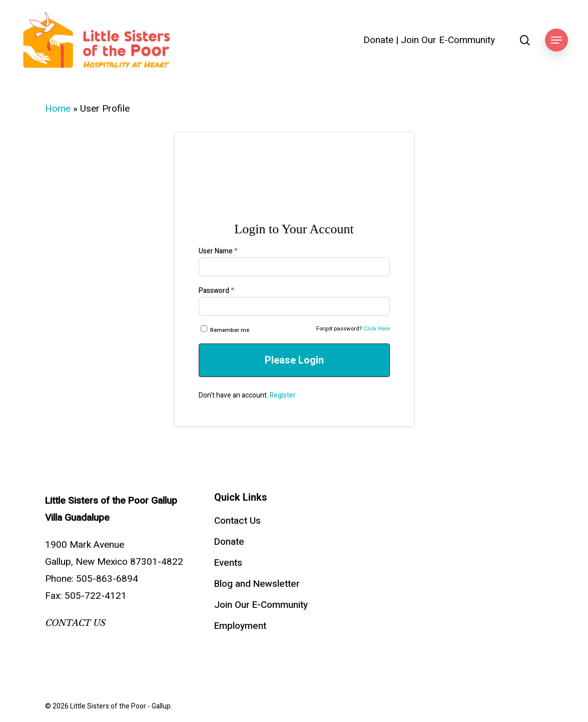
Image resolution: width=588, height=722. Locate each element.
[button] (556, 40)
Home (58, 109)
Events (228, 563)
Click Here (377, 329)
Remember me (226, 330)
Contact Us (237, 521)
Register (283, 395)
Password (216, 291)
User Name (218, 251)
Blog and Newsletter (257, 584)
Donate (378, 40)
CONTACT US (75, 623)
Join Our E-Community (448, 40)
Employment (240, 626)
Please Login (294, 360)
